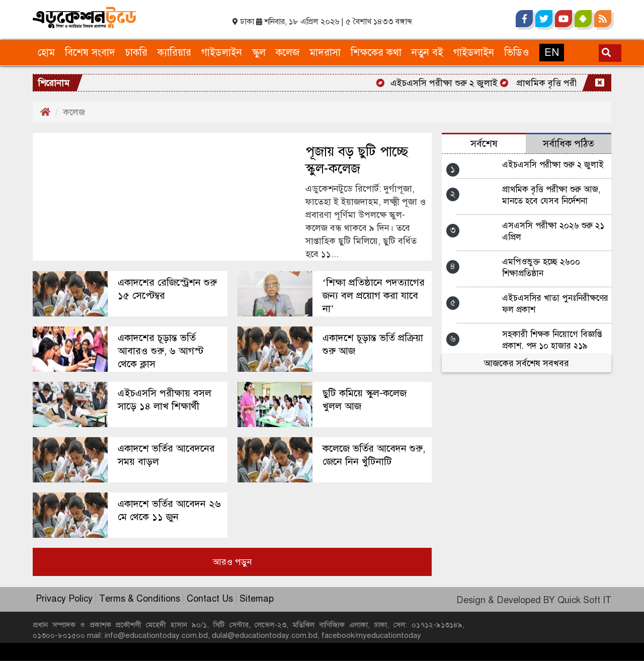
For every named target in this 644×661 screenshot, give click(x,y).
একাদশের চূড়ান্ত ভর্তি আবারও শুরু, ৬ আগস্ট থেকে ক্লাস (160, 351)
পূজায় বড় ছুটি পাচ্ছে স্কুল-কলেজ (357, 160)
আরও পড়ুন (232, 562)
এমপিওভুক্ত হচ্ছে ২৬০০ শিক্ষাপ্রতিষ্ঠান (541, 268)
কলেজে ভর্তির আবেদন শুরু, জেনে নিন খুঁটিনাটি (374, 455)
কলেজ (288, 53)
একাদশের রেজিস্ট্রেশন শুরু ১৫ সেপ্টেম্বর (167, 289)
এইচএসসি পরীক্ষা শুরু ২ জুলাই (454, 83)
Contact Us (211, 599)
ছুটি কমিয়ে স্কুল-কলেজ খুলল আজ (365, 400)
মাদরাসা (325, 53)
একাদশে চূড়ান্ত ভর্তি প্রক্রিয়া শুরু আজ (373, 344)
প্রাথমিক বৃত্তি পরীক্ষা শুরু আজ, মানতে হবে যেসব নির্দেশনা (551, 195)
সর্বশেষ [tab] (484, 144)
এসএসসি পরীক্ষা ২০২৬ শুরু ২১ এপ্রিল (553, 231)
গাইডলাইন (222, 53)
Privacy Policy (65, 599)
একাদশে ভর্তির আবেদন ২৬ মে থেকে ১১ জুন (169, 510)
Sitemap (257, 599)
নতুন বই (427, 53)
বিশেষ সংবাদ (90, 53)
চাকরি (136, 53)
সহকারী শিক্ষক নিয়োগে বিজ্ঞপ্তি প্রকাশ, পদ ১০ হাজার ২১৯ (552, 340)
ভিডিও (517, 53)
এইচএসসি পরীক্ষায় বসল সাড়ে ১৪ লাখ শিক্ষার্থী (165, 400)
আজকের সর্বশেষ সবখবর (527, 363)
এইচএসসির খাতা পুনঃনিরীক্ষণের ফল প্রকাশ (555, 304)
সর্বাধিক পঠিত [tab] (569, 144)
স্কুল (259, 53)
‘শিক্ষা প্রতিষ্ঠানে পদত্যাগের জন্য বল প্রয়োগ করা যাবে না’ (374, 296)
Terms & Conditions (141, 599)
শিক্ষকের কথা (376, 53)
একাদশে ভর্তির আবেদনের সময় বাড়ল (166, 455)
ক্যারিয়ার (174, 53)
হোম (46, 53)
